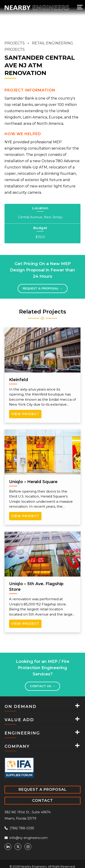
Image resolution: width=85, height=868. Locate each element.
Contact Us (42, 686)
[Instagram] (28, 847)
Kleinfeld (19, 380)
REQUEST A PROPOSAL (43, 790)
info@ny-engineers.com (26, 838)
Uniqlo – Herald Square (33, 482)
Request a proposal (42, 288)
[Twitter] (18, 847)
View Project (25, 414)
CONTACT (43, 801)
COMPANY (17, 746)
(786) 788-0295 (19, 828)
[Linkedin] (8, 847)
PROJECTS (15, 43)
